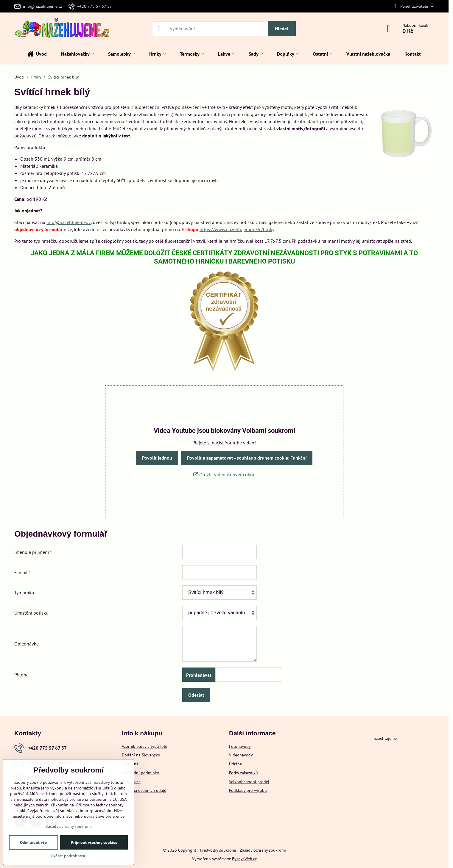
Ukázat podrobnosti (69, 856)
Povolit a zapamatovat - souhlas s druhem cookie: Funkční (247, 458)
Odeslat (196, 695)
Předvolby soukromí (218, 850)
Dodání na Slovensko (141, 755)
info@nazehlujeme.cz (69, 222)
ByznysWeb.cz (244, 859)
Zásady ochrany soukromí (263, 850)
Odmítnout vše (33, 842)
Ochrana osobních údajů (144, 790)
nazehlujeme (385, 738)
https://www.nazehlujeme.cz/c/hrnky (237, 229)
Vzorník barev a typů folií (145, 746)
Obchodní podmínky (140, 773)
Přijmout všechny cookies (94, 842)
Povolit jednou (157, 458)
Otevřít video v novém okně (224, 474)
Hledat (282, 29)
